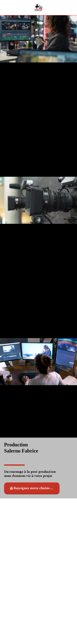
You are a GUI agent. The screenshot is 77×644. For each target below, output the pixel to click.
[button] (5, 8)
